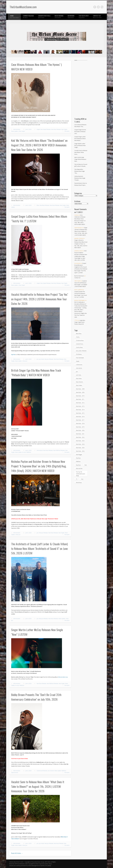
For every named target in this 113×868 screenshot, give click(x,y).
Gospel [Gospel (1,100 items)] (78, 361)
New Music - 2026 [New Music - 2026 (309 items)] (80, 451)
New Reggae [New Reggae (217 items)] (79, 455)
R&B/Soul (29, 452)
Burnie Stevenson (79, 276)
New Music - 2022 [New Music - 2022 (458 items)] (80, 437)
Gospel (38, 129)
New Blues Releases (44, 205)
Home (14, 17)
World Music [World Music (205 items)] (79, 483)
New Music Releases (56, 129)
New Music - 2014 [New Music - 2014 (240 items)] (80, 410)
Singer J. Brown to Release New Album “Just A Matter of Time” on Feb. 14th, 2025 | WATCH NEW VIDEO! (81, 231)
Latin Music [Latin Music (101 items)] (79, 375)
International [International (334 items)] (79, 368)
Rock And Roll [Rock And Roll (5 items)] (79, 468)
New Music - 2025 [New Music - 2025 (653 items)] (80, 448)
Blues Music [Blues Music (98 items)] (79, 334)
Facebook (95, 7)
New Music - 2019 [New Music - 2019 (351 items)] (80, 427)
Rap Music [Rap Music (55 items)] (78, 465)
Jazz (38, 359)
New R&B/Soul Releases (59, 450)
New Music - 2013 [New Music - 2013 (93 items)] (80, 406)
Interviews (71, 17)
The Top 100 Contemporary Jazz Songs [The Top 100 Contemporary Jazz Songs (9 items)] (81, 474)
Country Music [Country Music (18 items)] (79, 347)
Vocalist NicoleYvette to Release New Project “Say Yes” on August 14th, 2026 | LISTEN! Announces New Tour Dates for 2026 (40, 299)
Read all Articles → (17, 853)
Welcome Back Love (63, 677)
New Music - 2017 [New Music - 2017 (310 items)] (80, 420)
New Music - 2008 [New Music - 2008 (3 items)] (80, 389)
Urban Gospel (22, 131)
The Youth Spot (84, 17)
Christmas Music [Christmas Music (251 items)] (80, 340)
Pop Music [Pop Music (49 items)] (78, 458)
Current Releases (28, 17)
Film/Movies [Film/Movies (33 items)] (79, 354)
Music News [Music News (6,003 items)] (79, 378)
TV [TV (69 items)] (77, 479)
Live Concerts (51, 771)
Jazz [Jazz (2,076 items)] (77, 372)
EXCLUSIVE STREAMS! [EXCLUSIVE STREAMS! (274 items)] (81, 351)
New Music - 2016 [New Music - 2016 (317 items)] (80, 417)
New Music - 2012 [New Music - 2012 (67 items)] (80, 403)
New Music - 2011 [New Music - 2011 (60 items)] (80, 399)
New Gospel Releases (46, 129)
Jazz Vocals (41, 359)
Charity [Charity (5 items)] (78, 337)
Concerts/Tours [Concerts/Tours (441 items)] (80, 344)
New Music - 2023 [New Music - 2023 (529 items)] (80, 441)
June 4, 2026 (28, 619)
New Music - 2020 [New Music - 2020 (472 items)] (80, 430)
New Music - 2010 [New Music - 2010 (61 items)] (80, 396)
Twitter (98, 7)
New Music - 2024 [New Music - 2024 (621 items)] (80, 444)
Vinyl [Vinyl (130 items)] (82, 479)
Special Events (15, 773)
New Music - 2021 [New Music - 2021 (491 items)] (80, 434)
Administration (17, 129)
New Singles (64, 129)
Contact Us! (97, 17)
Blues (38, 205)
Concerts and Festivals (42, 771)
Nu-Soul (24, 452)
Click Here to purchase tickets (20, 759)
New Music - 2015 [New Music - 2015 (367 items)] (80, 413)
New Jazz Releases (49, 359)
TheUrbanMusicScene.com (23, 7)
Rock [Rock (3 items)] (86, 465)
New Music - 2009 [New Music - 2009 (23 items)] (80, 392)
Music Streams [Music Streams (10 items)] (79, 382)
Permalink (67, 131)
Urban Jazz (25, 361)
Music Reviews (59, 17)
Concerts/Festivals (44, 17)
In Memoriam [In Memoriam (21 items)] (79, 365)
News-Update (14, 131)
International (40, 450)
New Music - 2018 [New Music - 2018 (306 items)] (80, 423)
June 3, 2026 (28, 771)
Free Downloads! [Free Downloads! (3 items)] (80, 358)
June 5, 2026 (28, 129)
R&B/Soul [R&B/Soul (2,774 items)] (78, 461)
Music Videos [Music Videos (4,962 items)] (79, 385)
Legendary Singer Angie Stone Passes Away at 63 (80, 322)
